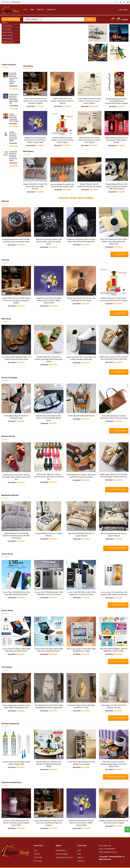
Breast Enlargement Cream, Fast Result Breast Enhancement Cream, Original (117, 101)
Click (94, 38)
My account (38, 861)
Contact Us (51, 10)
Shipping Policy (61, 851)
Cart (35, 851)
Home (25, 10)
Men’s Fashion (7, 29)
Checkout (37, 854)
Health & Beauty (7, 26)
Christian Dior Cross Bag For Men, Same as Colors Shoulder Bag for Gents (49, 418)
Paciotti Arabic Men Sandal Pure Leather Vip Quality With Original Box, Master (49, 359)
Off (116, 30)
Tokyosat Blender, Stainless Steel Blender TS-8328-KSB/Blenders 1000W (49, 764)
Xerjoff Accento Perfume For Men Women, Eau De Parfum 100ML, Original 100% (35, 140)
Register (126, 10)
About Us (40, 10)
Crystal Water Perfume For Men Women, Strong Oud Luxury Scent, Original (89, 101)
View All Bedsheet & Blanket (116, 548)
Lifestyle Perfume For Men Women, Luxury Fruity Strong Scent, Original (62, 140)
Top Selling (28, 66)
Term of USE (38, 857)
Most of (92, 34)
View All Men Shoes (119, 372)
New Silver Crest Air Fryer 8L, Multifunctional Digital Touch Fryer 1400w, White (114, 764)
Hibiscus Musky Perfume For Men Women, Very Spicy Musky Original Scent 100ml (16, 823)
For (120, 32)
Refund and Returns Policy (64, 857)
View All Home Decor (118, 718)
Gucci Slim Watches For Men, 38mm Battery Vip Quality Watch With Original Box (114, 242)
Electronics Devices (8, 42)
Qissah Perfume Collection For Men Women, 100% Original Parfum (117, 140)
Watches (5, 23)
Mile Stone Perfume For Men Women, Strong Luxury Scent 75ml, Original (89, 140)
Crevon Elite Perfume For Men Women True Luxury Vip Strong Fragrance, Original (14, 78)
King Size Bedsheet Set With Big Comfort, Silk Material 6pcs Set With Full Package (16, 536)
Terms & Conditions (62, 854)
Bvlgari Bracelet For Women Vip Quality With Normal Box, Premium (35, 186)
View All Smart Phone (118, 605)
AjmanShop (95, 32)
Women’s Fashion (8, 32)
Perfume (114, 32)
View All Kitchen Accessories (116, 777)
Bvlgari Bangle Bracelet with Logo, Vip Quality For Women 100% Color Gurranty (117, 186)
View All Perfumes (119, 313)
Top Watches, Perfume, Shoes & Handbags (76, 198)
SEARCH (90, 19)
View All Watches (119, 254)
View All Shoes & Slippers (117, 489)
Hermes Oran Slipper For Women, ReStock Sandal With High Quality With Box (49, 477)
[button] (118, 20)
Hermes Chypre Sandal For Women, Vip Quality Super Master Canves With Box (16, 477)
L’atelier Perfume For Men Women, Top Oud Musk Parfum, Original (62, 101)
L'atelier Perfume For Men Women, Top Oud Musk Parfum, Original (14, 118)
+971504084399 (15, 2)
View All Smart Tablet (118, 661)
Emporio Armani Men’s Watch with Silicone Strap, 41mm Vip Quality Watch (49, 242)
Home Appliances (8, 39)
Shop (32, 10)
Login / (121, 10)
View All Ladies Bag (119, 430)
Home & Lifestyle (8, 35)
